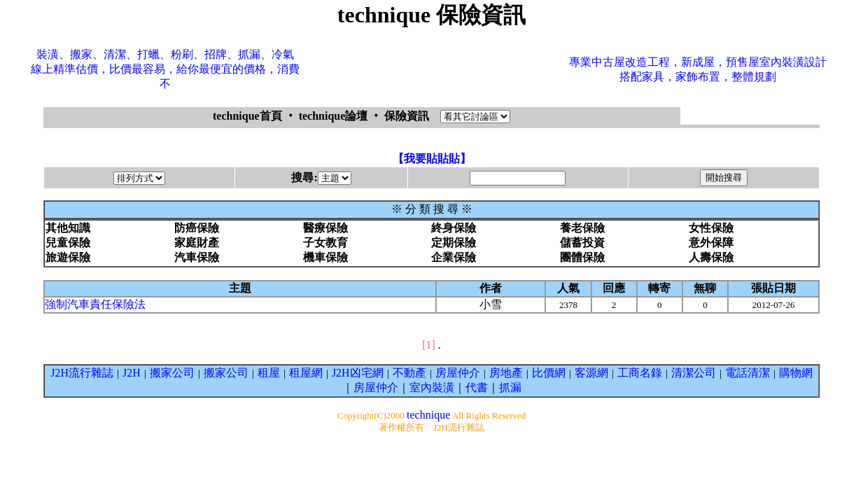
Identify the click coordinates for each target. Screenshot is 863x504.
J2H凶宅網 (358, 373)
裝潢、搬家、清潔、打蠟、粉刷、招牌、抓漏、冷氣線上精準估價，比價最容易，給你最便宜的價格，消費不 (165, 69)
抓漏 (510, 387)
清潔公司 (694, 373)
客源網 (591, 373)
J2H (132, 373)
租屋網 (306, 373)
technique (428, 415)
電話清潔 (748, 373)
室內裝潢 (432, 387)
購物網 (796, 373)
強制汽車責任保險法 (95, 304)
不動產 (409, 373)
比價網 (549, 373)
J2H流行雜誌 (82, 373)
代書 (477, 387)
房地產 (506, 373)
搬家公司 (172, 373)
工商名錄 (640, 373)
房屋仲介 (458, 373)
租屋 (269, 373)
